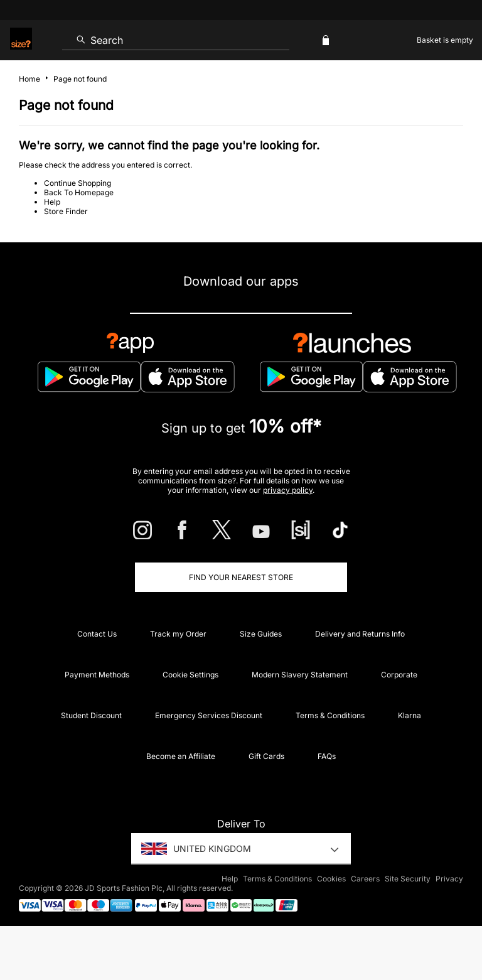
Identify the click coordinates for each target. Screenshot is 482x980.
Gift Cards (266, 756)
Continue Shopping (78, 183)
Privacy (449, 879)
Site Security (408, 879)
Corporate (399, 675)
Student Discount (91, 715)
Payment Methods (97, 675)
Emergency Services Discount (209, 715)
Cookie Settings (190, 675)
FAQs (327, 756)
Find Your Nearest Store (241, 577)
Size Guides (261, 634)
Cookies (331, 879)
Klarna (410, 715)
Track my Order (178, 634)
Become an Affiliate (181, 756)
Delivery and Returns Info (360, 634)
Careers (365, 879)
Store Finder (66, 211)
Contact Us (97, 634)
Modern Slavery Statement (300, 675)
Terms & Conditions (330, 715)
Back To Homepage (79, 192)
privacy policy (288, 490)
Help (52, 202)
